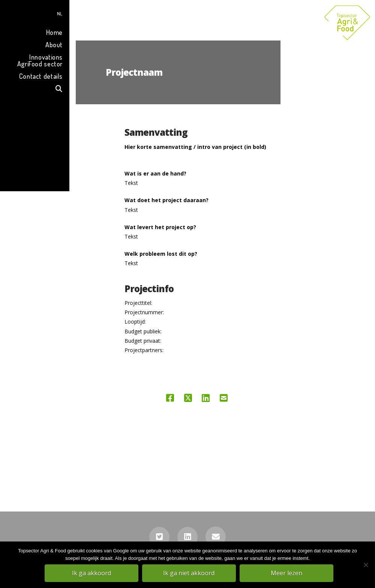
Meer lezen (287, 573)
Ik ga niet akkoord (190, 573)
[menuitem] (35, 13)
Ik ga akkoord (92, 573)
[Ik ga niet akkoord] (366, 565)
